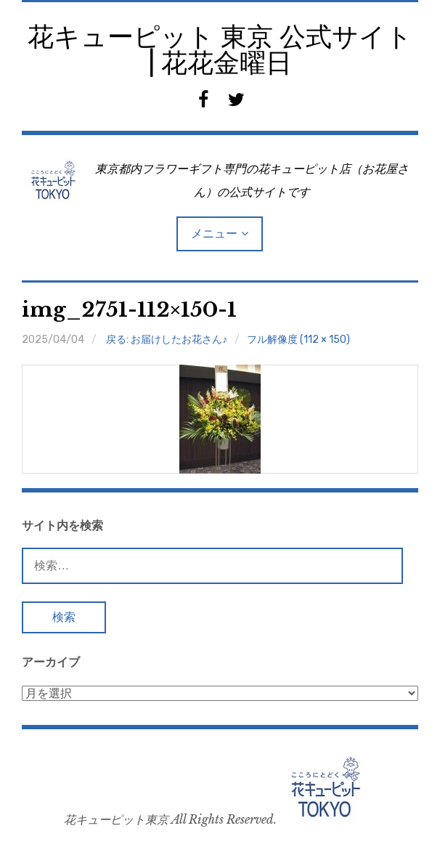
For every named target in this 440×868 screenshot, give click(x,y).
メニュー (214, 234)
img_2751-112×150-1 (129, 310)
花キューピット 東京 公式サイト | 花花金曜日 (220, 50)
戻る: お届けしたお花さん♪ (167, 340)
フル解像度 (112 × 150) (298, 340)
